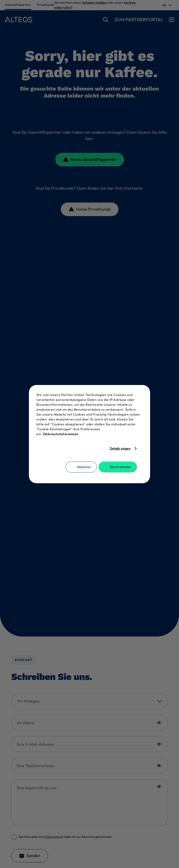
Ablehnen (84, 467)
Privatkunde (46, 5)
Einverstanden (121, 467)
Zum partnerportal (139, 19)
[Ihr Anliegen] (89, 701)
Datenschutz (54, 837)
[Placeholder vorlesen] (159, 723)
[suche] (106, 20)
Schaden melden (94, 3)
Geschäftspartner (18, 5)
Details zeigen (120, 448)
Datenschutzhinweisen (61, 434)
